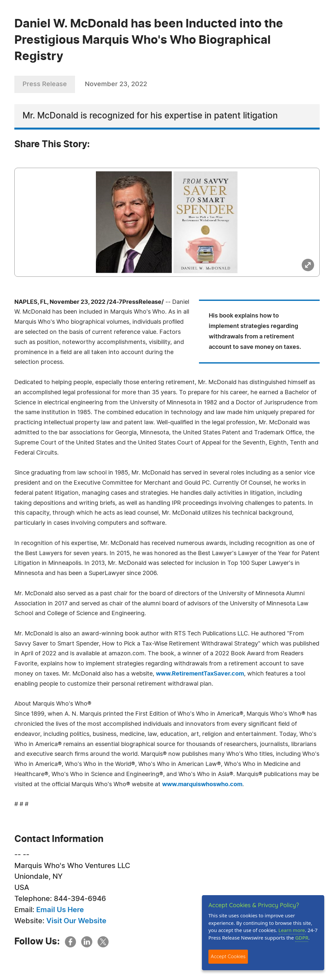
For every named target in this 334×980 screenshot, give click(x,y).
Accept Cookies (228, 956)
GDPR (302, 938)
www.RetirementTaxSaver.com (200, 674)
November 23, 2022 (116, 84)
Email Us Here (60, 910)
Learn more (292, 930)
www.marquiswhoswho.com (202, 785)
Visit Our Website (76, 921)
